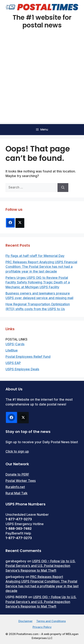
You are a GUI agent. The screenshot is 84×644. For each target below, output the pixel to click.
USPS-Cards (15, 344)
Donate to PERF (17, 474)
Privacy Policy (42, 627)
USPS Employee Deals (22, 369)
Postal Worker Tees (21, 481)
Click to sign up (17, 451)
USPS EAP (13, 363)
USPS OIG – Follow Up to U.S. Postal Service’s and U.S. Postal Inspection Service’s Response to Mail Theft (41, 566)
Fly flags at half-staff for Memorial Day (35, 256)
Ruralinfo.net (15, 487)
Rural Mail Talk (16, 493)
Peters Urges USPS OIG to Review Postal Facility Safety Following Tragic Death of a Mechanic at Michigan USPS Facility (38, 282)
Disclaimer (26, 621)
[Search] (63, 188)
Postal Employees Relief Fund (28, 357)
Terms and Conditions (51, 621)
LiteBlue (12, 350)
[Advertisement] (42, 80)
